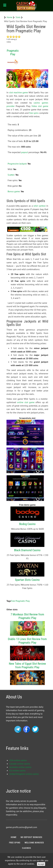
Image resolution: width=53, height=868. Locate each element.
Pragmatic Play (13, 52)
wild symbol (40, 206)
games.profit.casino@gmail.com (21, 827)
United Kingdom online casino (24, 774)
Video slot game (40, 106)
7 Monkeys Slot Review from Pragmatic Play (27, 616)
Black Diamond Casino (27, 550)
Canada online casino (20, 764)
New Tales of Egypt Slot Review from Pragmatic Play (27, 665)
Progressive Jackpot (17, 164)
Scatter (11, 175)
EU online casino (17, 770)
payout (25, 152)
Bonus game (14, 191)
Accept (41, 864)
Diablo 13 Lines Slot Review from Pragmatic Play (27, 641)
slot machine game (19, 92)
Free (13, 601)
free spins (34, 113)
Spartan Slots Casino (27, 580)
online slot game (26, 402)
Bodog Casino (27, 524)
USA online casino (18, 760)
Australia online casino (20, 767)
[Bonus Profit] (26, 6)
